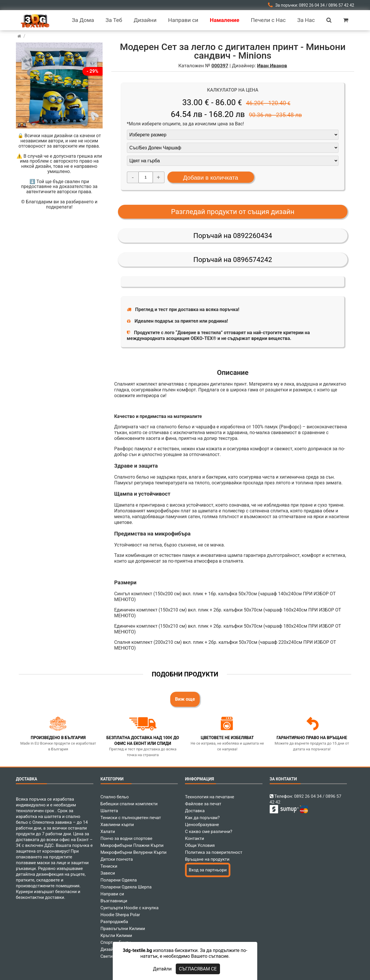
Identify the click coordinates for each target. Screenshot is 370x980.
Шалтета (109, 811)
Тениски (109, 866)
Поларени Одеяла (119, 880)
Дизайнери (112, 949)
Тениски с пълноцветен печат (131, 818)
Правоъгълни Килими (123, 929)
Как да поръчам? (202, 818)
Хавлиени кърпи (117, 825)
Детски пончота (117, 859)
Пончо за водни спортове (126, 838)
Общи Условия (200, 845)
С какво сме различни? (209, 832)
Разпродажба (114, 922)
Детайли (162, 969)
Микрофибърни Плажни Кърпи (132, 845)
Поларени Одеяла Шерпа (126, 887)
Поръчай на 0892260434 (233, 236)
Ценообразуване (202, 825)
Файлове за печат (203, 804)
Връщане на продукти (207, 859)
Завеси (108, 873)
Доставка (195, 811)
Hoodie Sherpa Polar (120, 915)
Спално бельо (115, 797)
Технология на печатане (210, 797)
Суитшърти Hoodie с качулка (130, 908)
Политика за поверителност (214, 852)
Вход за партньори (208, 870)
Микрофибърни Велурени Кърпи (134, 852)
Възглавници (114, 901)
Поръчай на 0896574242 (233, 260)
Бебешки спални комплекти (129, 804)
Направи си (112, 894)
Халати (108, 832)
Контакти (195, 838)
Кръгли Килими (116, 936)
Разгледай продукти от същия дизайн (233, 212)
